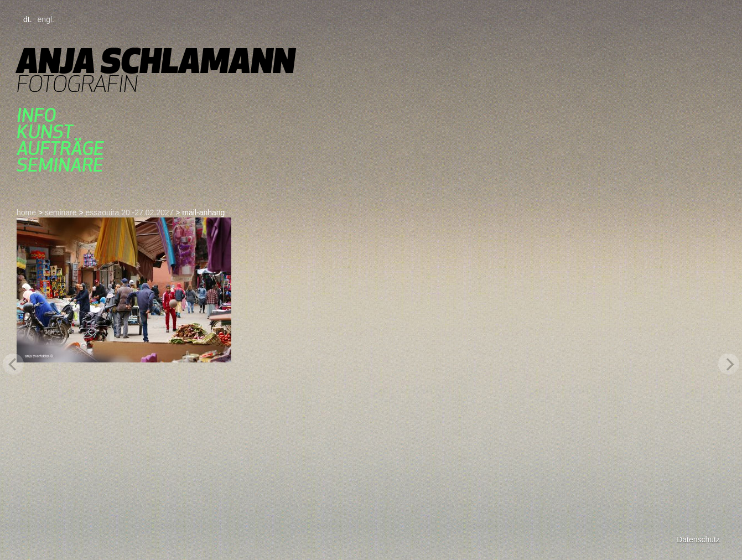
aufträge (60, 148)
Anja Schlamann (156, 61)
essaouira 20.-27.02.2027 (130, 212)
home (26, 212)
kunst (45, 132)
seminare (60, 165)
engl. (46, 19)
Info (36, 115)
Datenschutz (698, 540)
